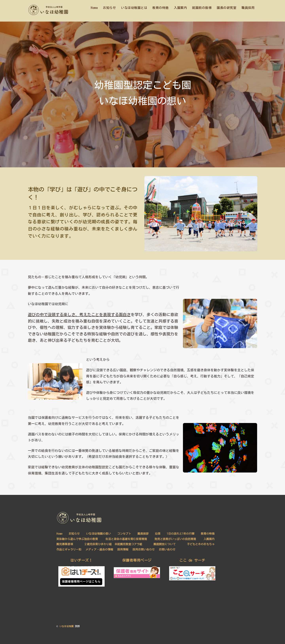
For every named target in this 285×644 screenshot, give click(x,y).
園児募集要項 (65, 544)
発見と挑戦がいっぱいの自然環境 (175, 539)
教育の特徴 (160, 8)
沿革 (157, 534)
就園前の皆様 (202, 8)
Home (94, 8)
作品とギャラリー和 (69, 549)
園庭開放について (165, 544)
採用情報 (123, 549)
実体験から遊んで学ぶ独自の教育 (77, 539)
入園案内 (180, 8)
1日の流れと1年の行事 (180, 534)
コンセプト (124, 534)
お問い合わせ (167, 549)
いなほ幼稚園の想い (98, 534)
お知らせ (109, 8)
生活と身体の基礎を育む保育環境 (126, 539)
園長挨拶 (143, 534)
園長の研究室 (227, 8)
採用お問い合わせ (144, 549)
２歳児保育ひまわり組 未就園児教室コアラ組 (113, 544)
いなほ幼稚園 (66, 626)
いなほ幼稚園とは (134, 8)
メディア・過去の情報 (99, 549)
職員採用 (248, 8)
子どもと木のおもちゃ (201, 544)
